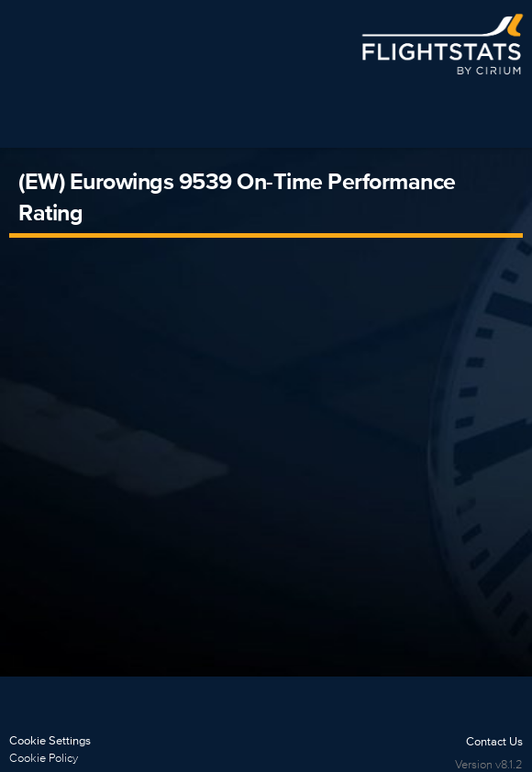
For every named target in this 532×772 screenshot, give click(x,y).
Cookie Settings (50, 740)
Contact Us (494, 741)
